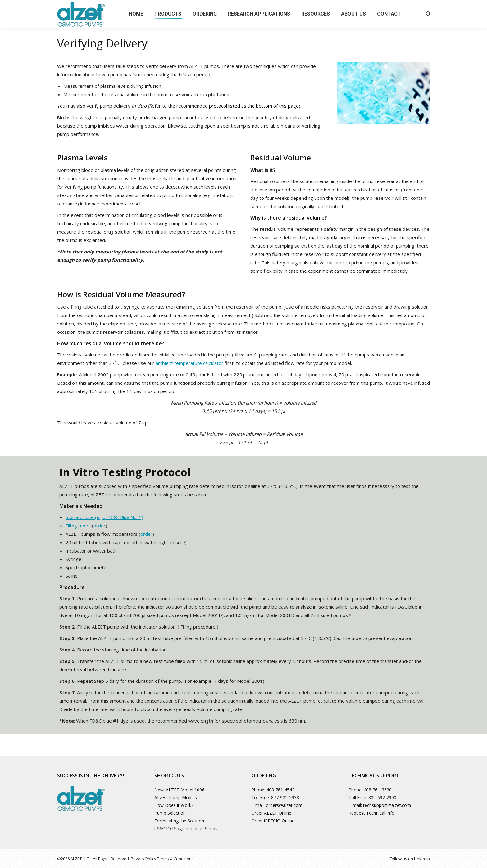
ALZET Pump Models (176, 797)
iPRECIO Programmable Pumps (186, 828)
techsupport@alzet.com (387, 805)
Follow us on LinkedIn (410, 859)
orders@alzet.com (284, 805)
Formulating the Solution (179, 821)
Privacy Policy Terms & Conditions (162, 859)
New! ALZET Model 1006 (179, 790)
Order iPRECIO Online (273, 821)
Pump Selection (170, 813)
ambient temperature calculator (190, 363)
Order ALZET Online (271, 813)
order (100, 526)
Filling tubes (78, 526)
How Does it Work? (174, 805)
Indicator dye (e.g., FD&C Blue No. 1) (104, 517)
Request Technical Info (371, 813)
